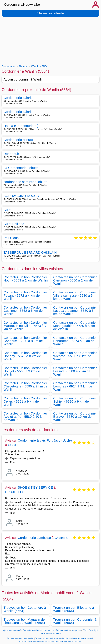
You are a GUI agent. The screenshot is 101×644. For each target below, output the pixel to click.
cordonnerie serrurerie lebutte (25, 182)
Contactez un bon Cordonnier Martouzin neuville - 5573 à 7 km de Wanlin (25, 326)
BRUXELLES (15, 492)
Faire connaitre (63, 630)
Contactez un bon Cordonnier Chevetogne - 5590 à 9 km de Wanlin (25, 386)
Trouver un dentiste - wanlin (69, 642)
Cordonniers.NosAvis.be (22, 5)
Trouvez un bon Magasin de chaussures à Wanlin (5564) (24, 621)
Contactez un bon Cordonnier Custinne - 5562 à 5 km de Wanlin (25, 311)
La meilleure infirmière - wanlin (80, 638)
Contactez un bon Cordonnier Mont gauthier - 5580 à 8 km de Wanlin (75, 326)
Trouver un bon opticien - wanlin (50, 638)
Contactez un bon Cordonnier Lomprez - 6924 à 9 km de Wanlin (75, 386)
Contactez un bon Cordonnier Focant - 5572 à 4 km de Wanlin (25, 296)
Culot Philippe (14, 224)
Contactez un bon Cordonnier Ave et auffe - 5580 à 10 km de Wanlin (25, 417)
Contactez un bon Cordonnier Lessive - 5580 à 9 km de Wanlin (75, 371)
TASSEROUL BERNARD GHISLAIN (30, 253)
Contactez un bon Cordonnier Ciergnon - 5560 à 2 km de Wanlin (75, 280)
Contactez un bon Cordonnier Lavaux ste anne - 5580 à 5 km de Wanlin (75, 311)
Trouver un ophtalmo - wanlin (20, 638)
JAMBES (61, 538)
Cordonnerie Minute (18, 140)
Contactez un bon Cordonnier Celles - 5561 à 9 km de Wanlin (25, 401)
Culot (7, 210)
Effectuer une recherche (50, 13)
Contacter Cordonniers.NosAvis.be (38, 630)
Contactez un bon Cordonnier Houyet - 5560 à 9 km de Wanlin (25, 371)
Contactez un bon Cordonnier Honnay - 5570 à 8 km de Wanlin (25, 356)
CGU (85, 630)
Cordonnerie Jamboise (34, 538)
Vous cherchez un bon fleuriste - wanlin (36, 642)
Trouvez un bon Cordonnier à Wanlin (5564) (75, 621)
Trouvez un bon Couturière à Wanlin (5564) (25, 609)
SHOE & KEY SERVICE (35, 487)
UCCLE (13, 445)
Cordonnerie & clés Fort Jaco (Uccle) (45, 440)
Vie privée (76, 630)
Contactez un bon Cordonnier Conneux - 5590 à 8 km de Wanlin (25, 341)
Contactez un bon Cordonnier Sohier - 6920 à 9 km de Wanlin (75, 401)
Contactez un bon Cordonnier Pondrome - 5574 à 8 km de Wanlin (75, 341)
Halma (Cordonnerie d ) (21, 126)
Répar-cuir (11, 154)
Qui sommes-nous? (12, 630)
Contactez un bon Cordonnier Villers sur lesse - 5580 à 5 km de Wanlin (75, 296)
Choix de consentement (51, 634)
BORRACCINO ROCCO (21, 196)
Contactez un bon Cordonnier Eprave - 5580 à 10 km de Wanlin (75, 417)
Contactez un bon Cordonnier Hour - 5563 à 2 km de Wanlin (26, 279)
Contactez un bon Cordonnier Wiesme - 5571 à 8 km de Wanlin (75, 356)
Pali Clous (11, 238)
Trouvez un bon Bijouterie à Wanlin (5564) (74, 609)
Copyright (93, 630)
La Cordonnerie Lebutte (21, 168)
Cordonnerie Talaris (18, 98)
